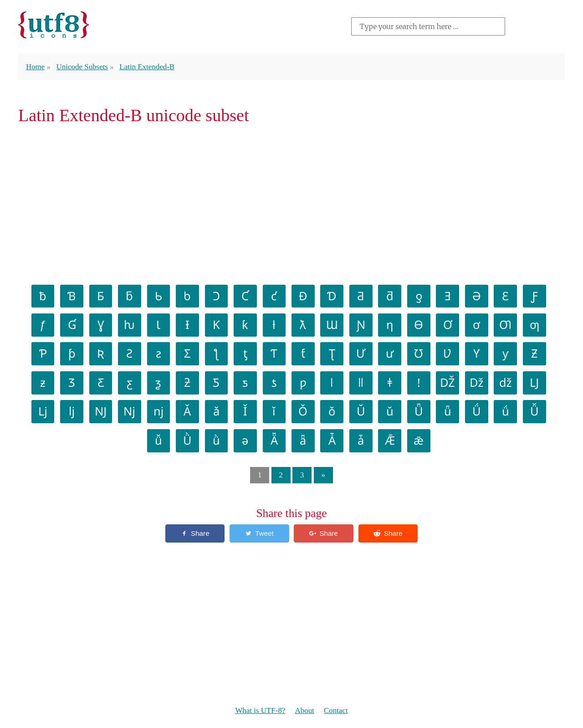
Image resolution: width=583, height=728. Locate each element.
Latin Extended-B (147, 67)
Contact (336, 710)
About (305, 710)
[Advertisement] (291, 203)
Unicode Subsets (82, 67)
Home (35, 67)
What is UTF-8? (260, 710)
